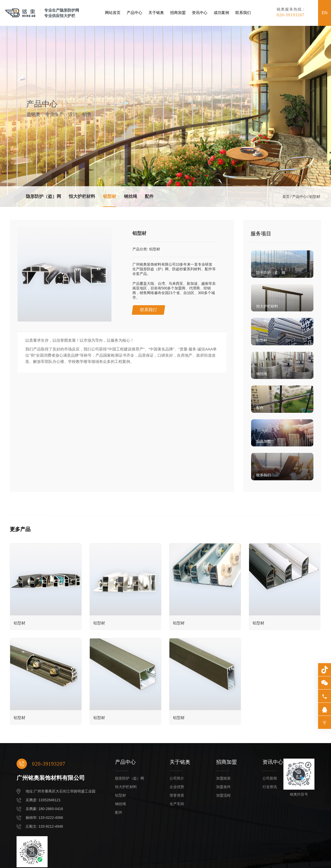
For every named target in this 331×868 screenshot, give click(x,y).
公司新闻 (270, 778)
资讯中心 (200, 13)
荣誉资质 (177, 795)
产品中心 (134, 13)
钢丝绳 (130, 196)
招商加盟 (178, 13)
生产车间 (177, 804)
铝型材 (110, 196)
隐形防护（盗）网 (43, 196)
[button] (104, 274)
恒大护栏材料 (82, 196)
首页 (286, 197)
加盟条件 (223, 787)
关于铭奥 (156, 13)
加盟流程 (223, 795)
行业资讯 (270, 787)
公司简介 (177, 778)
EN (325, 13)
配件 (149, 196)
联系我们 (243, 13)
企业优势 (177, 787)
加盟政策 (223, 778)
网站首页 (113, 13)
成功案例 (221, 13)
